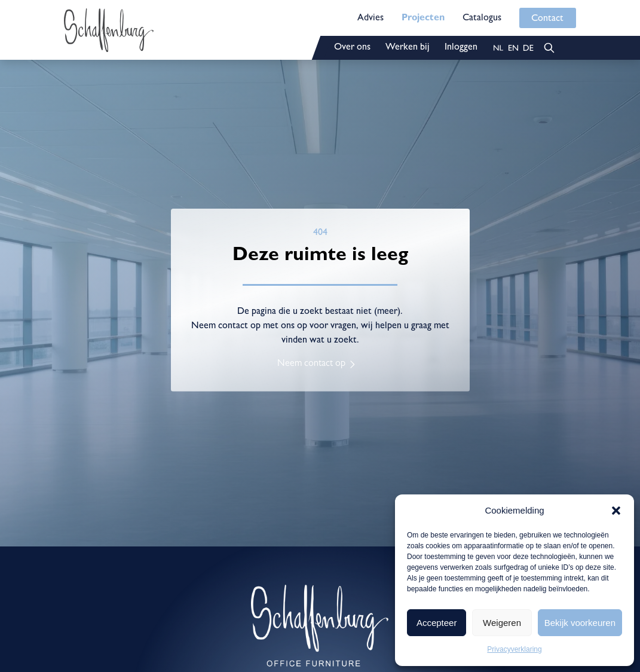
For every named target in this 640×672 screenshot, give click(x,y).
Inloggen (461, 48)
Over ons (352, 48)
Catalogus (482, 19)
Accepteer (437, 623)
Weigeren (502, 623)
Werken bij (408, 48)
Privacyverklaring (514, 649)
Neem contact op (311, 364)
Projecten (423, 19)
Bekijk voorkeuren (580, 623)
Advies (370, 19)
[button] (616, 511)
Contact (547, 19)
